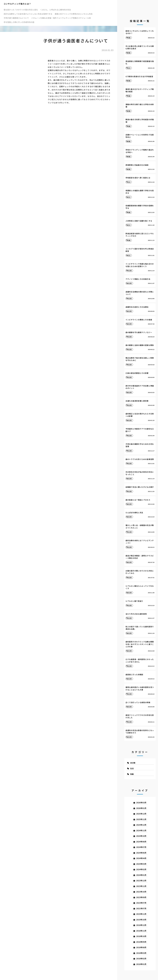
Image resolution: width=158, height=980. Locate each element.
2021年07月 (141, 908)
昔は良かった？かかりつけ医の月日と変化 (21, 10)
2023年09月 (141, 897)
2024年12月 (141, 825)
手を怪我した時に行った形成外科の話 (19, 22)
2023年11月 (141, 886)
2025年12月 (141, 814)
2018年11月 (141, 931)
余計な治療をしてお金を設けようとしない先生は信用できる (28, 14)
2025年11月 (141, 819)
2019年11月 (141, 914)
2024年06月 (141, 853)
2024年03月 (141, 864)
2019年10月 (141, 920)
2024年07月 (141, 847)
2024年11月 (141, 830)
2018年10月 (141, 936)
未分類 (133, 763)
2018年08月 (141, 947)
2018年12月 (141, 925)
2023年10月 (141, 892)
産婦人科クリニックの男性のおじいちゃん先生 (74, 14)
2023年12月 (141, 881)
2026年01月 (141, 808)
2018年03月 (141, 953)
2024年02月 (141, 869)
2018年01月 (141, 964)
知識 (132, 774)
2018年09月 (141, 942)
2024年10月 (141, 836)
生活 (132, 768)
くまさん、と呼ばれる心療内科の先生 (56, 10)
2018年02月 (141, 958)
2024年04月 (141, 858)
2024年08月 (141, 842)
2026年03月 (141, 803)
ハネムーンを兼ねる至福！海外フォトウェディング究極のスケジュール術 (61, 18)
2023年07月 (141, 903)
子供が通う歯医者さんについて (16, 18)
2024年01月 (141, 875)
